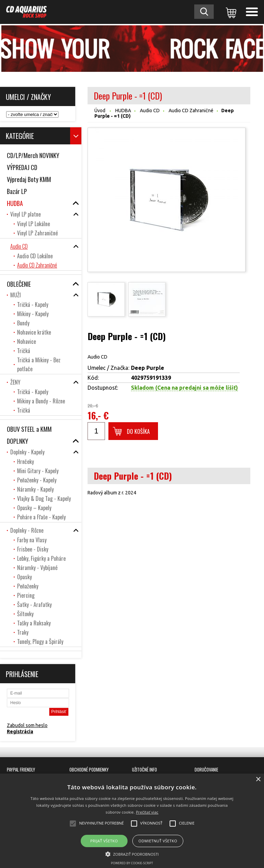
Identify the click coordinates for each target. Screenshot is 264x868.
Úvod (100, 111)
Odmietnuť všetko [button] (158, 841)
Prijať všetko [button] (104, 841)
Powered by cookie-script (132, 863)
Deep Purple (148, 368)
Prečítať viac (147, 812)
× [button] (258, 780)
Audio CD (150, 111)
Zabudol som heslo (27, 725)
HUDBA (123, 111)
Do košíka (138, 431)
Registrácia (20, 731)
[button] (132, 854)
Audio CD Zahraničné (191, 111)
